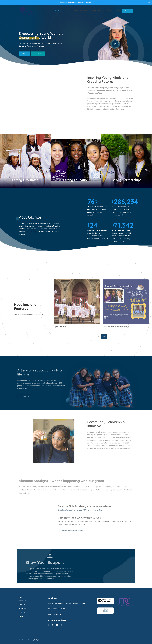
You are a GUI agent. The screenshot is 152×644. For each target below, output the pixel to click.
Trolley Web (37, 640)
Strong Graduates (25, 180)
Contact (117, 11)
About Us (38, 54)
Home (57, 11)
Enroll (24, 54)
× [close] (149, 3)
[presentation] (98, 337)
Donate (127, 11)
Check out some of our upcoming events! (75, 3)
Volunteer (23, 609)
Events (109, 11)
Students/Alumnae (80, 11)
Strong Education (76, 180)
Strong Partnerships (127, 180)
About (66, 11)
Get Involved (98, 11)
